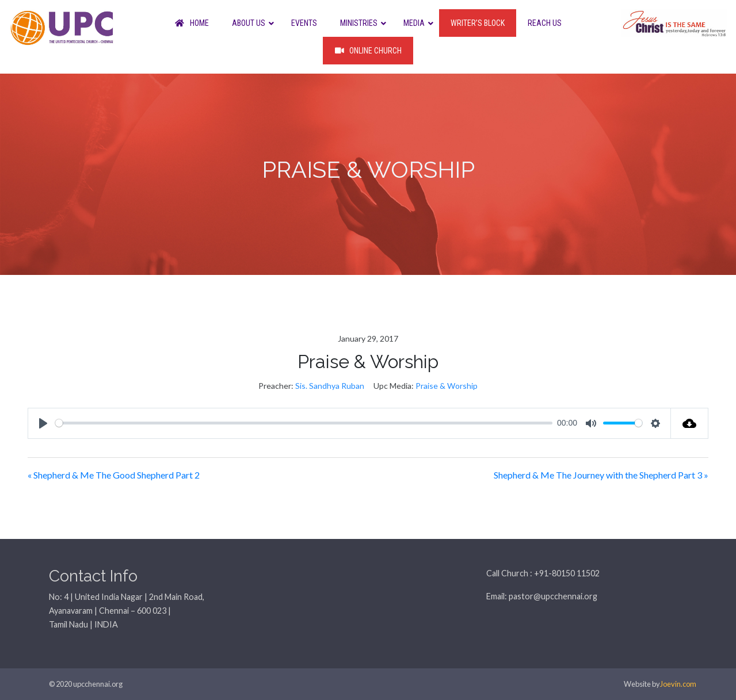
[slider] (304, 423)
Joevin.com (678, 684)
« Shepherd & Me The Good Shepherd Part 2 (114, 475)
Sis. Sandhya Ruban (330, 386)
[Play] (43, 423)
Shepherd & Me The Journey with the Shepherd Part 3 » (601, 475)
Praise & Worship (447, 386)
